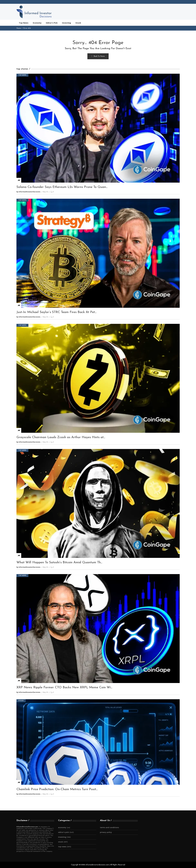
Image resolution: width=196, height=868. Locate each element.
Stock (21, 701)
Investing (62, 837)
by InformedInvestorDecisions (28, 192)
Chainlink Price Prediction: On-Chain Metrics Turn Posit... (57, 789)
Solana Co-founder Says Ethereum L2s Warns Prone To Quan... (62, 187)
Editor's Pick (63, 832)
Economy (62, 827)
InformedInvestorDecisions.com (27, 827)
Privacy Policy (106, 832)
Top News (22, 75)
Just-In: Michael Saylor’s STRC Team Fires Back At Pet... (56, 312)
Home (19, 28)
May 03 (45, 192)
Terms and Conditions (109, 827)
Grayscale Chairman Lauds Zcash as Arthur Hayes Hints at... (61, 437)
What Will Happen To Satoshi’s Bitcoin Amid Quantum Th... (59, 562)
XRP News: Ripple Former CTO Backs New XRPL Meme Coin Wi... (64, 687)
